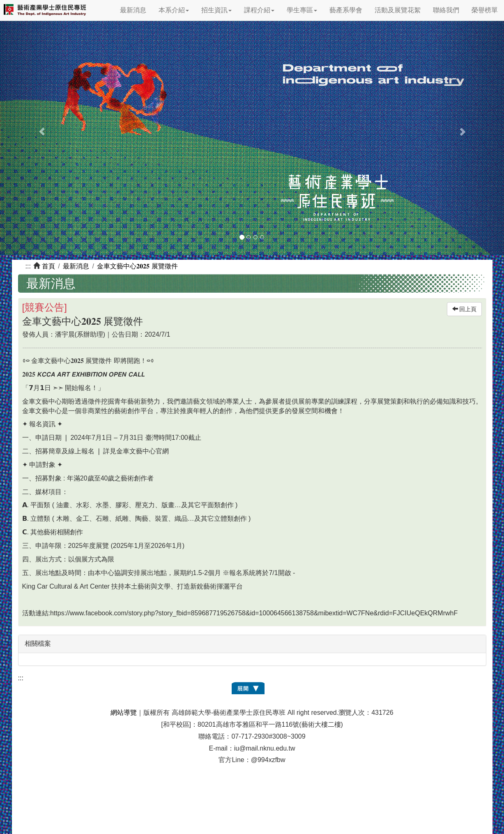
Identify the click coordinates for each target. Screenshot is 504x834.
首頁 (48, 266)
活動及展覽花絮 (398, 10)
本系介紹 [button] (174, 10)
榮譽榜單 (485, 10)
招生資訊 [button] (216, 10)
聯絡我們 (446, 10)
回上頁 (465, 309)
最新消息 (133, 10)
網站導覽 (124, 713)
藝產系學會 (346, 10)
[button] (38, 127)
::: (28, 266)
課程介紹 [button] (259, 10)
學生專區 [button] (302, 10)
